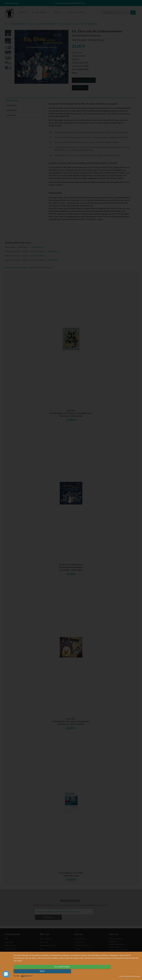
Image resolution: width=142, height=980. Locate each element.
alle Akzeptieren (58, 972)
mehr (121, 972)
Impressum (122, 976)
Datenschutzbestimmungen (133, 976)
